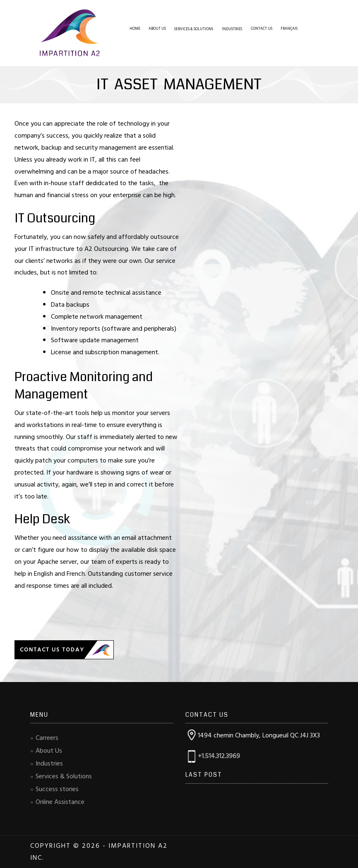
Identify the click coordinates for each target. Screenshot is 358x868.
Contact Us (262, 29)
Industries (232, 29)
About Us (157, 29)
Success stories (57, 789)
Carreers (47, 738)
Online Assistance (60, 802)
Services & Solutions (194, 29)
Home (135, 29)
